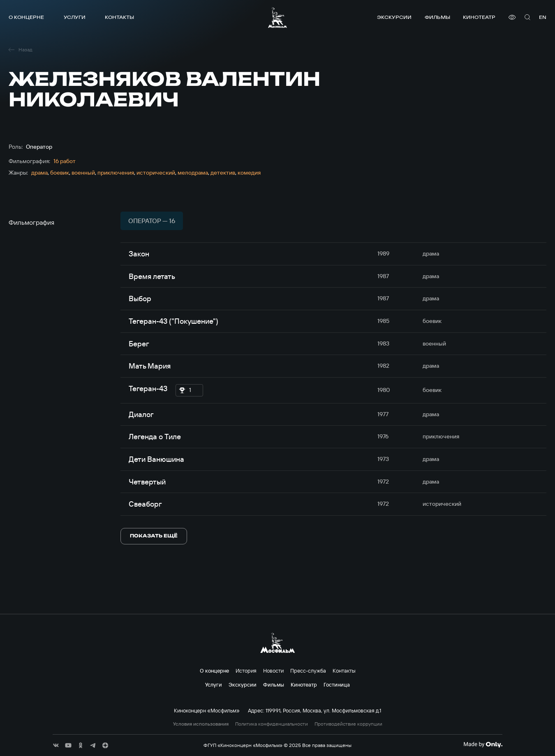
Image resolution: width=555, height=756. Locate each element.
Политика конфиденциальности (272, 724)
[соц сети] (56, 745)
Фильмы (437, 17)
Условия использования (201, 724)
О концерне (26, 17)
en (543, 17)
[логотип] (277, 17)
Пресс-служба (308, 671)
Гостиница (337, 685)
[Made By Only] (483, 744)
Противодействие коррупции (348, 724)
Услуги (75, 17)
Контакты (119, 17)
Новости (273, 671)
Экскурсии (394, 17)
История (246, 671)
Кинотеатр (479, 17)
